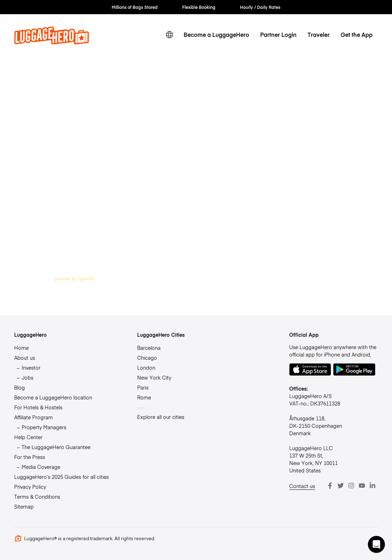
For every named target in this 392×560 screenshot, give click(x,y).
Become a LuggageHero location (53, 397)
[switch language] (170, 35)
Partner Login (278, 35)
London (146, 368)
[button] (376, 544)
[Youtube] (362, 486)
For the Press (30, 457)
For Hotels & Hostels (38, 407)
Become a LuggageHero (216, 35)
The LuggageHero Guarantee (56, 447)
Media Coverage (41, 467)
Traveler (319, 35)
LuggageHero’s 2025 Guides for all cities (61, 477)
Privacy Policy (30, 487)
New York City (154, 377)
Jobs (27, 377)
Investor (31, 368)
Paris (143, 387)
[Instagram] (351, 486)
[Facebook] (330, 486)
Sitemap (24, 506)
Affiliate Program (33, 417)
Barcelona (149, 348)
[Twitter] (341, 486)
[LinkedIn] (373, 486)
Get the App (357, 35)
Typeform (86, 279)
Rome (144, 397)
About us (25, 358)
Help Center (28, 437)
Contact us (302, 486)
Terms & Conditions (37, 497)
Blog (19, 387)
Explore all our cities (161, 417)
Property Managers (44, 427)
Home (21, 348)
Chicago (147, 358)
